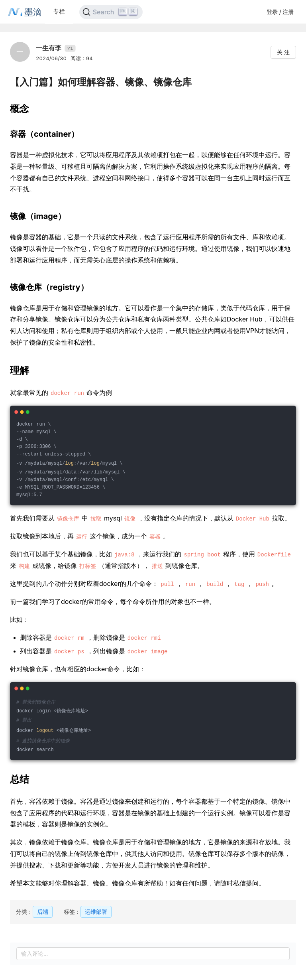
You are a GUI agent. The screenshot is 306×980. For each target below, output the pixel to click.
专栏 (59, 11)
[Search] (111, 12)
